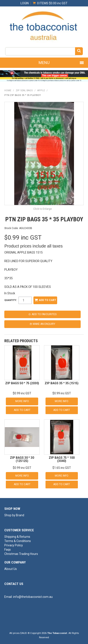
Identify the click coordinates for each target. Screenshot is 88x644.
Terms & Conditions (18, 541)
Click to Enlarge (42, 209)
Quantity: (11, 300)
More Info (22, 401)
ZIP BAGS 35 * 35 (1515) (62, 383)
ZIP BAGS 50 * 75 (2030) (22, 383)
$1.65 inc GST (62, 468)
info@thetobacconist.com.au (33, 597)
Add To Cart (22, 410)
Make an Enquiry (44, 324)
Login (25, 3)
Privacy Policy (14, 545)
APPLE (41, 90)
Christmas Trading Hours (21, 554)
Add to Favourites (44, 314)
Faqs (8, 550)
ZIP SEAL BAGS (24, 90)
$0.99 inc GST (22, 393)
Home (8, 90)
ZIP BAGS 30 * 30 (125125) (22, 459)
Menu (44, 63)
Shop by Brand (14, 515)
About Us (11, 569)
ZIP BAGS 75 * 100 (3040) (62, 459)
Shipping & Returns (17, 537)
